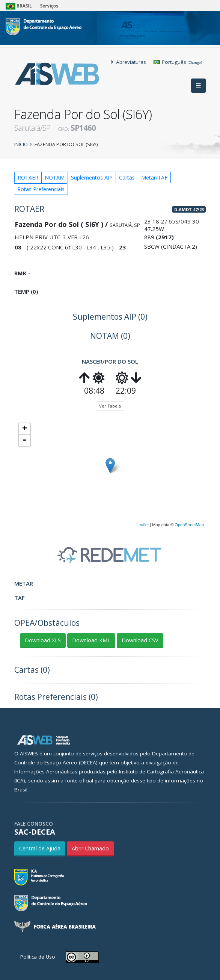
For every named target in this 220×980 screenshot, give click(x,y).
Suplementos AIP (92, 177)
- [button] (24, 440)
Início (21, 144)
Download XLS (43, 640)
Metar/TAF (154, 177)
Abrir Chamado (90, 848)
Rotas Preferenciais (41, 189)
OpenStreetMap (189, 525)
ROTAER (28, 177)
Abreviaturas (128, 62)
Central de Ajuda (40, 848)
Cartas (127, 177)
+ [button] (25, 429)
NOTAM (55, 177)
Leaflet (142, 525)
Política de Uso (38, 957)
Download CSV (140, 640)
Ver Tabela (110, 406)
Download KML (91, 640)
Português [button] (178, 62)
